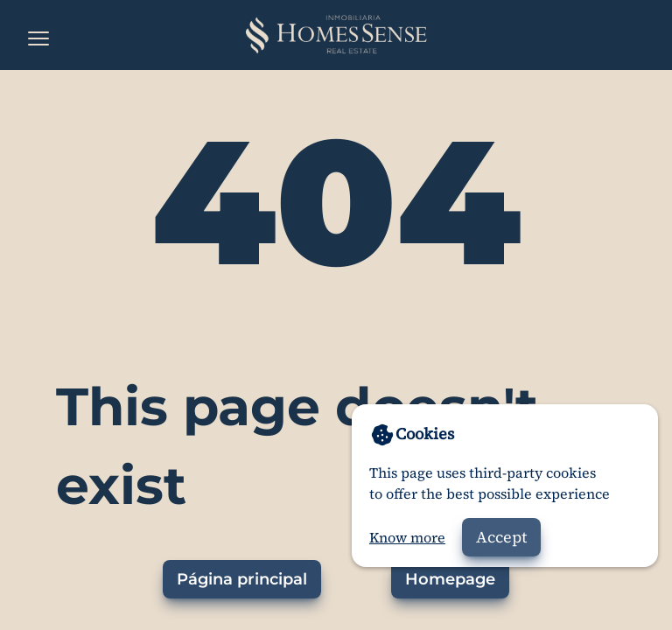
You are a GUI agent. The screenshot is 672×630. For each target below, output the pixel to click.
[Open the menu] (38, 38)
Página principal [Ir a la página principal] (242, 579)
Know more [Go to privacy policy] (407, 537)
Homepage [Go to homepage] (450, 579)
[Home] (336, 35)
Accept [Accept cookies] (501, 537)
